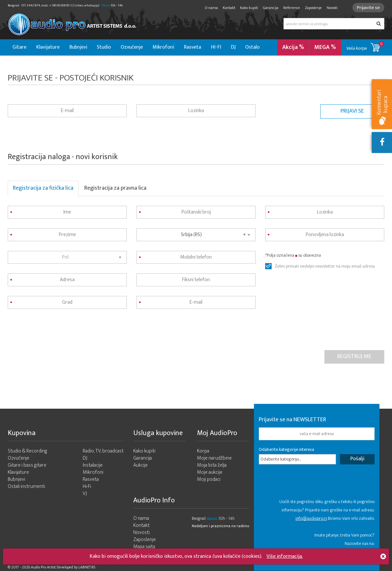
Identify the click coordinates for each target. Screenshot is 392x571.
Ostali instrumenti (26, 486)
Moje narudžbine (214, 458)
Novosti (332, 8)
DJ (233, 47)
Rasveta (192, 47)
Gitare (19, 47)
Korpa (203, 451)
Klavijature (48, 47)
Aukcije (140, 465)
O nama (211, 8)
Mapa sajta (144, 547)
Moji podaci (209, 479)
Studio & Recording (28, 451)
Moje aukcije (210, 472)
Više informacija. (285, 556)
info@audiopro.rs (311, 518)
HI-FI (216, 47)
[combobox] (67, 257)
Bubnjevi (78, 47)
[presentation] (57, 331)
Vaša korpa (365, 46)
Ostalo (252, 47)
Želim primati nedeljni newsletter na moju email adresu (325, 266)
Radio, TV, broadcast (103, 451)
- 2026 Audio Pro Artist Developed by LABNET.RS (58, 567)
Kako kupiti (249, 8)
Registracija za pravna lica (115, 188)
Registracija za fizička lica (43, 188)
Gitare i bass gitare (27, 465)
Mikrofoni (163, 47)
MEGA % (325, 47)
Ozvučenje (132, 47)
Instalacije (93, 465)
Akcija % (293, 47)
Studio (104, 47)
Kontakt (229, 8)
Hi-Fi (87, 486)
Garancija (271, 8)
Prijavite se (368, 8)
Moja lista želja (212, 465)
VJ (85, 494)
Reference (292, 8)
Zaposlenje (313, 8)
